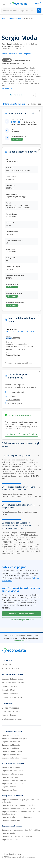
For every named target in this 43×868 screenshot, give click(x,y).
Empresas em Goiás (9, 790)
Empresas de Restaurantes (12, 751)
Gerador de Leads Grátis (12, 679)
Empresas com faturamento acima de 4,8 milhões (21, 830)
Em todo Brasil (14, 400)
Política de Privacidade (12, 854)
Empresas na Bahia (9, 787)
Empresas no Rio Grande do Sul (14, 780)
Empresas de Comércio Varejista (14, 738)
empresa (7, 460)
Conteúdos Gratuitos (11, 712)
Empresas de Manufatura (12, 745)
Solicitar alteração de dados (22, 620)
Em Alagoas (12, 396)
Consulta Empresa (15, 18)
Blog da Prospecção (10, 708)
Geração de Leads (10, 715)
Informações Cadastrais (14, 104)
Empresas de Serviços (10, 735)
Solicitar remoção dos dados (22, 614)
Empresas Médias (9, 833)
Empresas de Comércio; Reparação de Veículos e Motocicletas (20, 801)
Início (4, 18)
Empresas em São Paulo (11, 767)
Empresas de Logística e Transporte (16, 758)
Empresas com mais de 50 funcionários (17, 836)
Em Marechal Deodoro (17, 392)
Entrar (37, 4)
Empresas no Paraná (10, 777)
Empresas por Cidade (10, 840)
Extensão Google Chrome (13, 683)
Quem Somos (8, 665)
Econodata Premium (21, 640)
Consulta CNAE (8, 690)
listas (27, 384)
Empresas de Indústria (11, 748)
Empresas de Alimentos (11, 742)
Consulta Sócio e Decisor (13, 697)
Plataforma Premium (11, 668)
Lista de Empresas (10, 686)
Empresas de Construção (11, 755)
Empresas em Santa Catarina (13, 784)
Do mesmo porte (15, 403)
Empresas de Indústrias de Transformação (18, 808)
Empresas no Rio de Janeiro (12, 774)
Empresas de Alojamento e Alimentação (17, 817)
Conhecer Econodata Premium (22, 434)
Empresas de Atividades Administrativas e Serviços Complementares (21, 813)
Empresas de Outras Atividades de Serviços (19, 805)
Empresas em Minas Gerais (12, 771)
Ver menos (7, 89)
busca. (33, 387)
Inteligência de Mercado (12, 719)
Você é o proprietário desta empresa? (17, 54)
